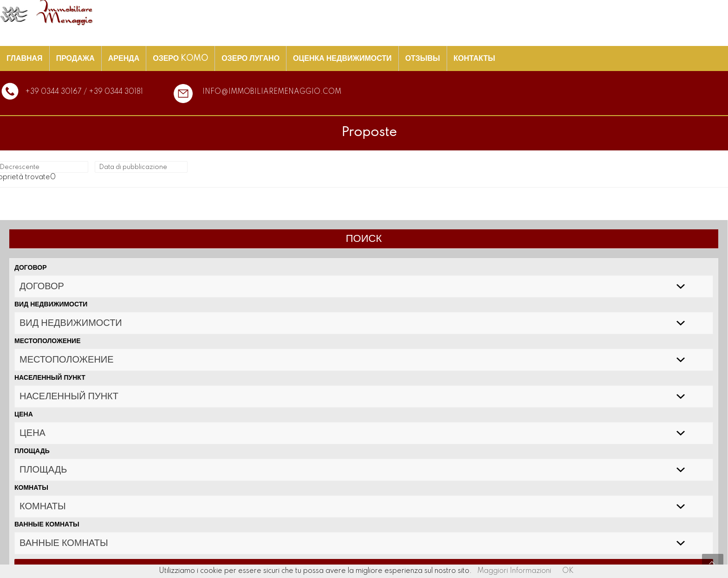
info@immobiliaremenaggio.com (272, 92)
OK (568, 571)
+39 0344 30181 (116, 92)
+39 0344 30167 (53, 92)
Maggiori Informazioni (514, 571)
